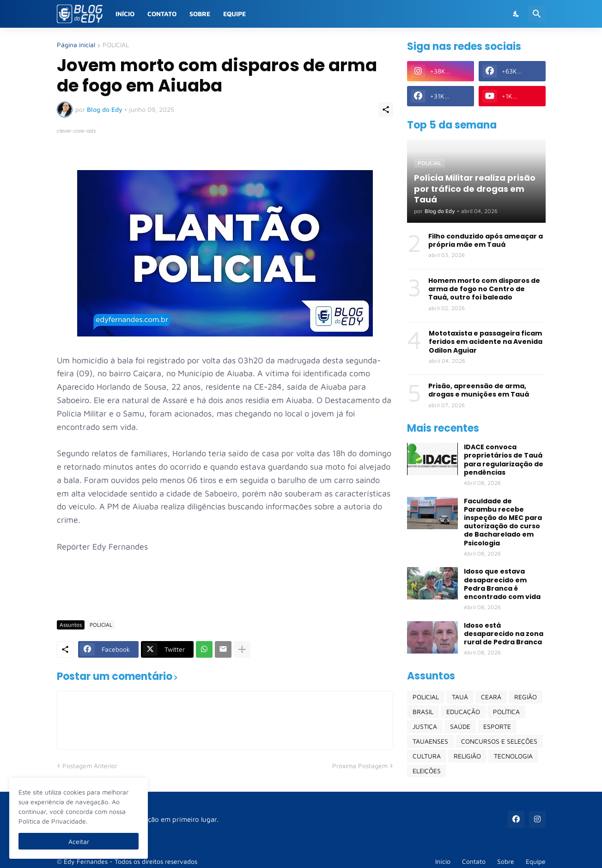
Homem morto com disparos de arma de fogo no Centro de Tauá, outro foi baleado (484, 289)
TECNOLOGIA (513, 756)
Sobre (200, 14)
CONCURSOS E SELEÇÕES (499, 741)
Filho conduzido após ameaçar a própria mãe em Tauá (486, 240)
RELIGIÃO (467, 756)
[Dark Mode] (517, 14)
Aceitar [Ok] (79, 841)
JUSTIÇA (425, 726)
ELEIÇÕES (427, 771)
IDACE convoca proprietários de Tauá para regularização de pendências (504, 460)
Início (125, 14)
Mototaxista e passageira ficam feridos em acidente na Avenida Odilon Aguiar (486, 342)
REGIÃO (526, 697)
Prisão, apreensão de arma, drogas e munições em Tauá (479, 390)
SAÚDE (460, 726)
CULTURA (427, 756)
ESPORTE (497, 726)
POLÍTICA (506, 712)
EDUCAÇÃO (463, 712)
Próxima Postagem (360, 766)
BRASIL (423, 712)
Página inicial (76, 45)
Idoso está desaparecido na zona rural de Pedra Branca (504, 634)
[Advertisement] (225, 586)
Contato (162, 14)
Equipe (234, 14)
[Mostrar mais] (242, 649)
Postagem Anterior (90, 766)
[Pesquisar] (537, 14)
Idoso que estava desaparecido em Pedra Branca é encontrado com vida (502, 584)
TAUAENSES (430, 741)
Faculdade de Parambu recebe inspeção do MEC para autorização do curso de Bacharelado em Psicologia (503, 522)
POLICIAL (116, 45)
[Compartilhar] (386, 110)
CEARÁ (491, 697)
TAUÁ (460, 697)
